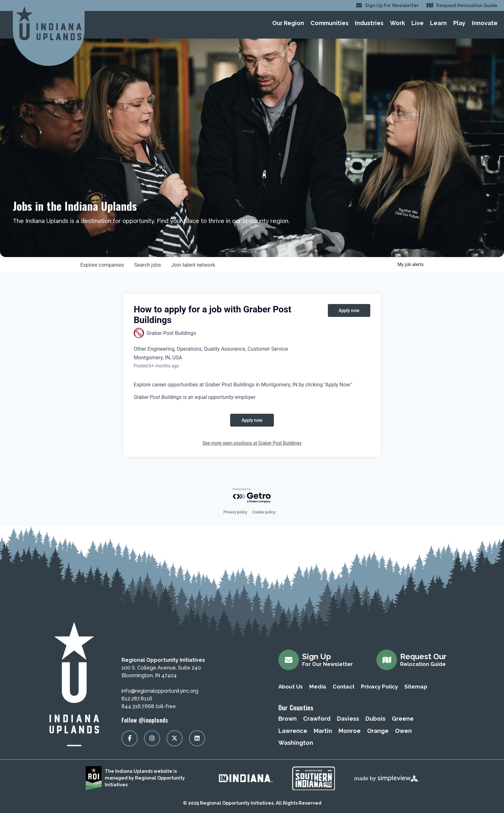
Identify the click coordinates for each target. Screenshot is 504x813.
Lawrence (293, 731)
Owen (403, 731)
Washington (296, 743)
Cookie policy (264, 512)
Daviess (348, 719)
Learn (438, 23)
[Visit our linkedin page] (197, 738)
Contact (344, 687)
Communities (329, 23)
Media (318, 687)
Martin (323, 731)
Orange (378, 731)
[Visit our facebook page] (130, 738)
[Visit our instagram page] (152, 738)
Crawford (317, 719)
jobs (147, 265)
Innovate (485, 23)
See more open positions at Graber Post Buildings (252, 443)
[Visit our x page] (175, 738)
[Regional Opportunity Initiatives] (49, 23)
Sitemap (416, 687)
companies (102, 265)
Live (418, 23)
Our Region (288, 23)
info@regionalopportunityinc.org (160, 691)
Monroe (350, 731)
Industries (369, 23)
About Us (291, 687)
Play (459, 23)
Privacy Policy (379, 687)
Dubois (375, 719)
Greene (403, 719)
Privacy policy (235, 512)
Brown (288, 719)
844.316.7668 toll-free (149, 706)
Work (397, 23)
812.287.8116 (137, 699)
